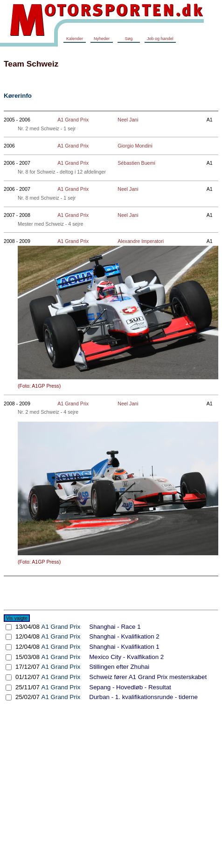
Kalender (75, 39)
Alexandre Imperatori (141, 241)
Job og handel (160, 39)
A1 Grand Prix (73, 120)
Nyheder (102, 39)
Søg (129, 39)
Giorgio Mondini (135, 146)
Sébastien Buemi (136, 163)
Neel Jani (128, 120)
